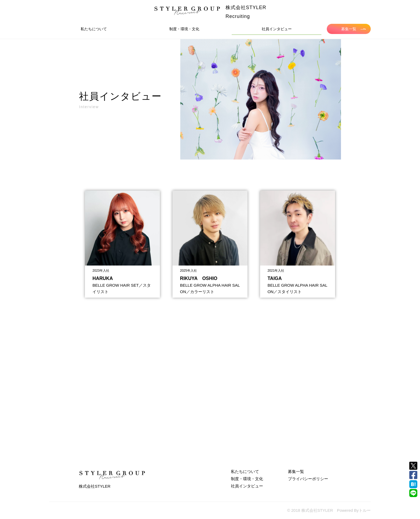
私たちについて (94, 29)
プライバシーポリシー (308, 479)
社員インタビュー (277, 29)
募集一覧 (354, 29)
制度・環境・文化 (184, 29)
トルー (365, 510)
